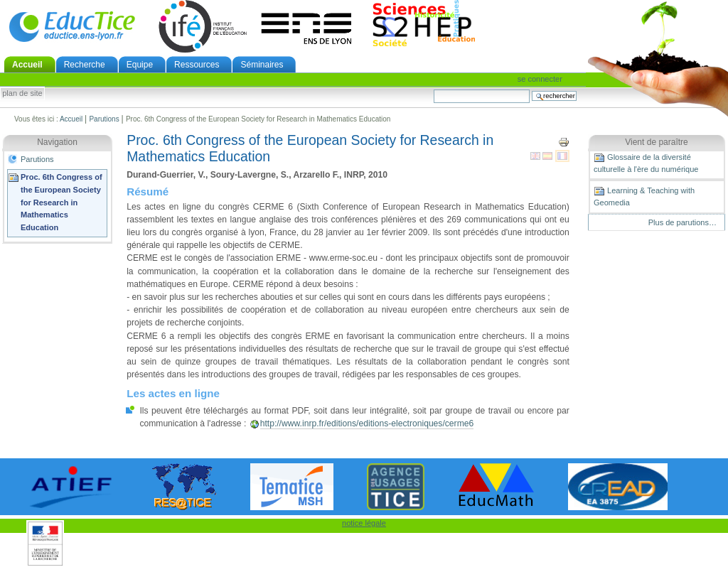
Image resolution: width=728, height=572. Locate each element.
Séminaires (262, 65)
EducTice (72, 26)
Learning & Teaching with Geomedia (644, 196)
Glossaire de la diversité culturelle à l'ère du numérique (646, 163)
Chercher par (433, 89)
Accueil (27, 65)
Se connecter (540, 79)
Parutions (104, 119)
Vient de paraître (657, 142)
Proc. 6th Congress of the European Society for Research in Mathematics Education (61, 202)
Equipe (140, 65)
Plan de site (22, 94)
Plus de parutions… (682, 222)
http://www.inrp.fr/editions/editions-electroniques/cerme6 (367, 423)
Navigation (57, 142)
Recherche (85, 65)
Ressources (197, 65)
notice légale (364, 523)
